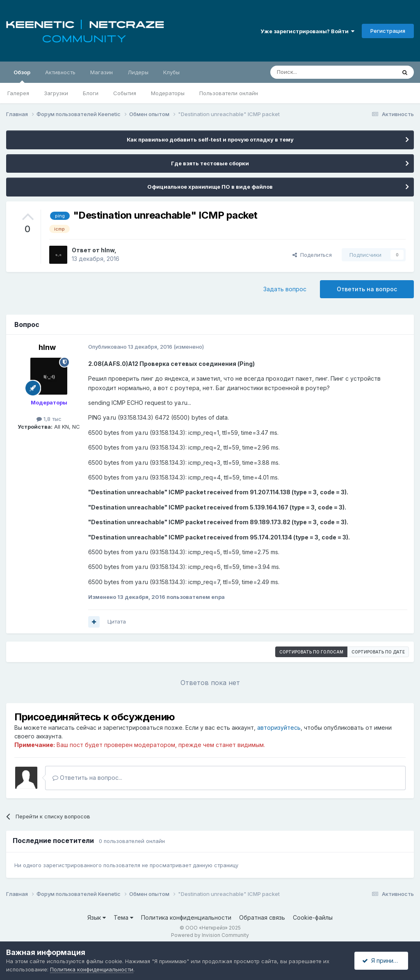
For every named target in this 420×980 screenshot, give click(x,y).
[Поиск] (314, 72)
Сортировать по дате (378, 652)
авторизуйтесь (279, 728)
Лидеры (138, 72)
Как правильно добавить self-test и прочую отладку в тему (210, 139)
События (125, 93)
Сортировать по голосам (311, 652)
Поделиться (312, 255)
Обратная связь (262, 917)
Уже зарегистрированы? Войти (307, 31)
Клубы (171, 72)
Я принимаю (383, 961)
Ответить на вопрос (367, 289)
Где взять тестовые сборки (210, 163)
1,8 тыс (49, 419)
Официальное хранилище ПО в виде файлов (210, 187)
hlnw (108, 250)
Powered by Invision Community (210, 935)
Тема (123, 917)
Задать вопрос (285, 289)
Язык (97, 917)
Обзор (22, 76)
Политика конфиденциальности (186, 917)
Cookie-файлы (313, 917)
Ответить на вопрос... (87, 778)
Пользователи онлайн (229, 93)
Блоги (91, 93)
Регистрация (388, 31)
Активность (60, 72)
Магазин (102, 72)
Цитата (117, 621)
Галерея (18, 93)
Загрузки (56, 93)
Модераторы (168, 93)
